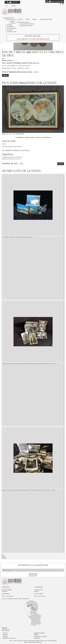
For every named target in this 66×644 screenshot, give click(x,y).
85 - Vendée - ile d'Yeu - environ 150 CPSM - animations (17, 237)
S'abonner (33, 574)
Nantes (12, 21)
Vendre (28, 19)
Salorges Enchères (39, 633)
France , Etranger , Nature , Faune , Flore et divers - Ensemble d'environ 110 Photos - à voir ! (28, 490)
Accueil (5, 633)
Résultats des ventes (26, 26)
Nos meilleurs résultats (27, 24)
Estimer (20, 19)
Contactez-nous (12, 32)
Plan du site (44, 641)
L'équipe (9, 25)
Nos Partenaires (12, 28)
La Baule (13, 23)
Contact (13, 2)
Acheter (35, 19)
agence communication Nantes (33, 642)
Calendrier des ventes (46, 19)
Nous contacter (55, 1)
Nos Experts (10, 26)
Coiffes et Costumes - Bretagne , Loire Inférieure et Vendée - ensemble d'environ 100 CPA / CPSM (29, 364)
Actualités (10, 30)
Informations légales (34, 641)
